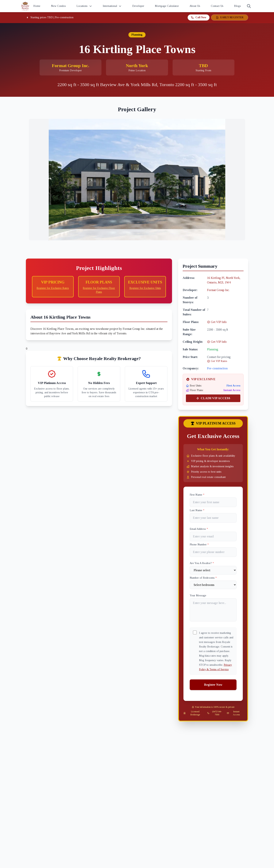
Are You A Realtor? (202, 563)
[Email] (213, 536)
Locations (84, 6)
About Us (195, 6)
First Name (197, 495)
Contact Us (217, 6)
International (112, 6)
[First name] (213, 502)
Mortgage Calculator (167, 6)
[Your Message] (213, 610)
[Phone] (213, 552)
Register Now (213, 685)
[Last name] (213, 518)
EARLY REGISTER (230, 17)
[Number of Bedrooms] (213, 585)
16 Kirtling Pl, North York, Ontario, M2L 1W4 (224, 280)
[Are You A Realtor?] (213, 570)
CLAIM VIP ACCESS (213, 398)
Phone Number (199, 545)
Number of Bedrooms (203, 578)
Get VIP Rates (217, 361)
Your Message (198, 595)
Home (37, 6)
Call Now (199, 17)
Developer (138, 6)
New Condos (58, 6)
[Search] (249, 6)
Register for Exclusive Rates (53, 288)
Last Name (197, 510)
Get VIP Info (217, 322)
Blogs (237, 6)
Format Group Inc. (218, 290)
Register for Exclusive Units (145, 288)
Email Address (199, 529)
